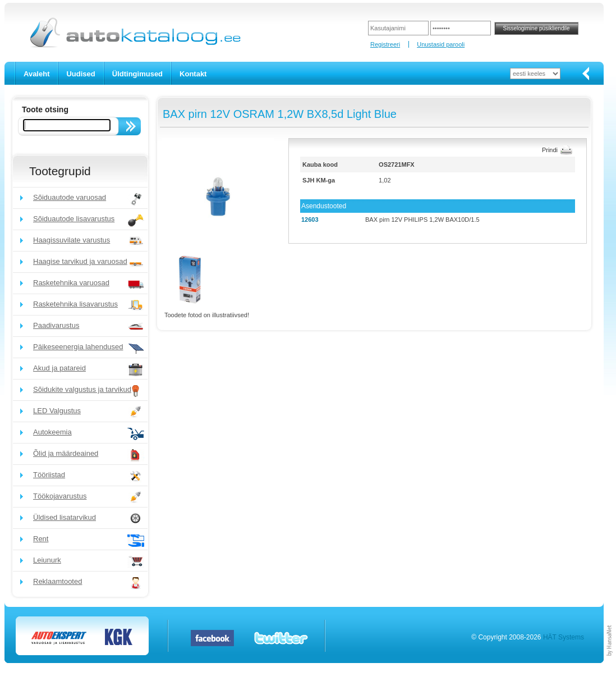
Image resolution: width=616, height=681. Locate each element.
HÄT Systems (564, 637)
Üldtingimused (137, 74)
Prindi (550, 150)
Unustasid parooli (441, 44)
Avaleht (36, 74)
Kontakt (193, 74)
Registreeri (385, 44)
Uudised (81, 74)
